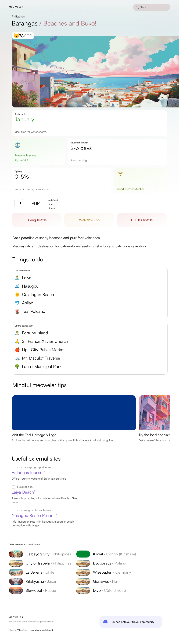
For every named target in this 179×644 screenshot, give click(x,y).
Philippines (18, 16)
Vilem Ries (22, 630)
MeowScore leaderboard (42, 630)
